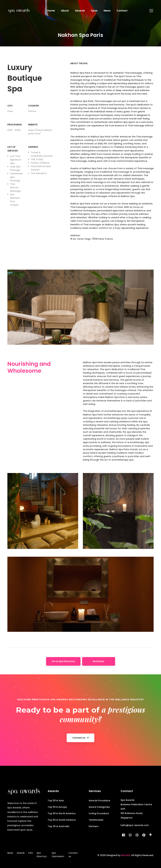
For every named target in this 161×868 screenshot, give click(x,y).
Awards (33, 147)
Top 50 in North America (62, 813)
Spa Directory (42, 855)
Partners (94, 826)
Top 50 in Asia (56, 801)
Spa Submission (58, 855)
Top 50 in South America (62, 820)
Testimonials (96, 820)
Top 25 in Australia (58, 826)
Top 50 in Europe (57, 807)
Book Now (99, 661)
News (10, 853)
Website (33, 125)
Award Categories (99, 807)
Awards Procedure (99, 801)
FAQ (31, 853)
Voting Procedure (99, 813)
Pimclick (126, 855)
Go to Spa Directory (63, 661)
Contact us (73, 855)
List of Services (13, 149)
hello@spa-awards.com (135, 825)
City (10, 106)
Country (34, 106)
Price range (15, 125)
